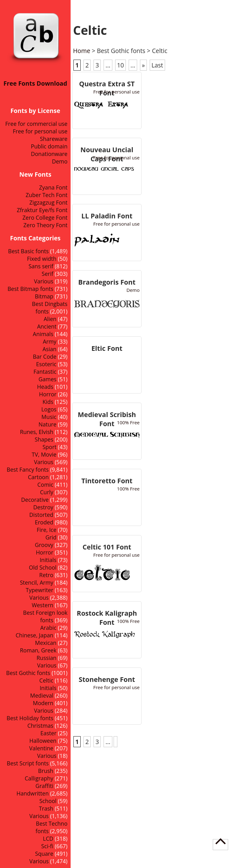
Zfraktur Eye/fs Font (42, 210)
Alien (50, 319)
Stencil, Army (36, 582)
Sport (49, 447)
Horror (45, 552)
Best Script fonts (28, 763)
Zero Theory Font (45, 225)
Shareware (54, 139)
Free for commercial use (36, 124)
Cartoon (38, 477)
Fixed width (42, 259)
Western (43, 605)
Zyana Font (53, 187)
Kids (48, 402)
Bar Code (45, 356)
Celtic (46, 680)
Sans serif (41, 266)
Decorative (35, 500)
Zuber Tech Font (47, 195)
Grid (51, 537)
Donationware (49, 154)
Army (50, 341)
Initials (48, 560)
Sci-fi (47, 846)
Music (49, 417)
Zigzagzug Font (48, 202)
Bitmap (44, 296)
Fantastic (45, 372)
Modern (43, 703)
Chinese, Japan (35, 635)
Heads (45, 387)
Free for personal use (40, 131)
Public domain (49, 146)
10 (120, 65)
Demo (60, 161)
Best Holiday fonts (30, 718)
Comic (45, 485)
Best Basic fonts (28, 251)
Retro (46, 575)
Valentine (41, 748)
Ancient (47, 326)
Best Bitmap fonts (30, 289)
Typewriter (40, 590)
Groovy (44, 545)
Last (157, 65)
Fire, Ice (47, 530)
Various (44, 281)
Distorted (41, 515)
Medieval (42, 695)
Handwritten (32, 793)
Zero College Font (45, 217)
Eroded (44, 522)
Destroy (43, 507)
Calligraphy (39, 778)
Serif (48, 274)
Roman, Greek (38, 650)
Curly (47, 492)
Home (82, 51)
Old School (43, 567)
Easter (48, 733)
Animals (43, 334)
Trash (46, 808)
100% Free (128, 422)
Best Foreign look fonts (45, 616)
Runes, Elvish (36, 432)
